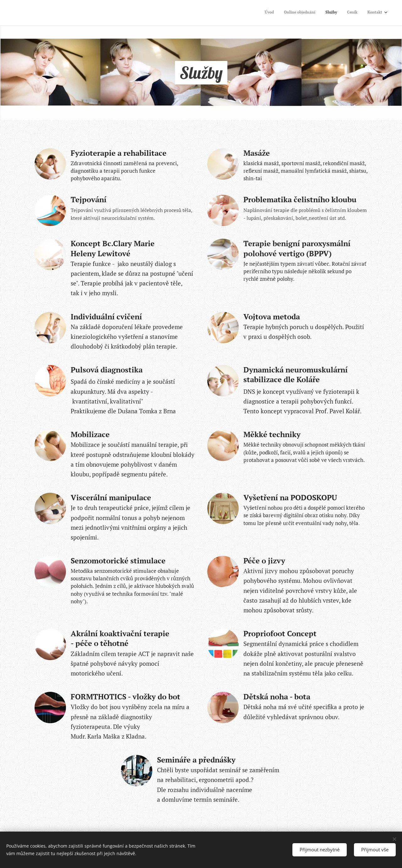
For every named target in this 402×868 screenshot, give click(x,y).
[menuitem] (344, 13)
